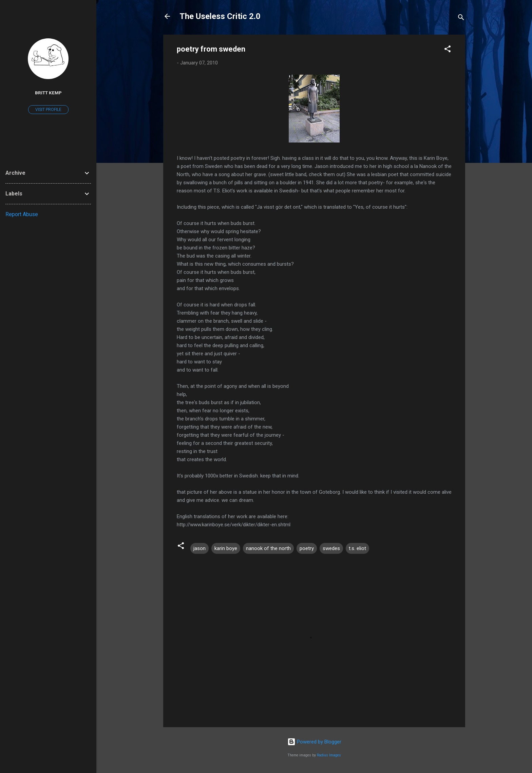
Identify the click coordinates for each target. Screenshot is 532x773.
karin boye (226, 548)
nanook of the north (268, 548)
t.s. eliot (357, 548)
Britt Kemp (48, 93)
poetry (307, 548)
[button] (448, 50)
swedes (331, 548)
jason (199, 548)
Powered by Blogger (314, 742)
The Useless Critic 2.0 (220, 16)
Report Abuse (22, 214)
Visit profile (48, 110)
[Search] (461, 18)
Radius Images (329, 755)
